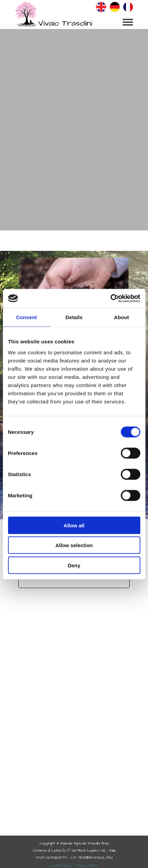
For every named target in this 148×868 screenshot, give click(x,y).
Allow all (74, 525)
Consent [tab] (26, 317)
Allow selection (74, 545)
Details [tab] (74, 317)
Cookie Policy (60, 865)
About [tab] (122, 317)
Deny (74, 565)
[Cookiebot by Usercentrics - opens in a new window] (110, 298)
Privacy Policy (87, 865)
